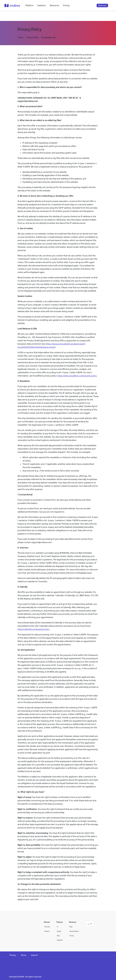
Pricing (66, 5)
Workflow (60, 940)
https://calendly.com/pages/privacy (33, 629)
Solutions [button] (42, 5)
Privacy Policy (32, 37)
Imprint (34, 955)
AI (58, 927)
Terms (21, 37)
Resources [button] (54, 5)
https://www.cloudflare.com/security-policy (77, 376)
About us (47, 931)
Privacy (13, 955)
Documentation (74, 931)
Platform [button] (29, 5)
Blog (71, 927)
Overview (47, 927)
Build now (102, 5)
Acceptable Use (49, 37)
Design (59, 931)
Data (58, 936)
